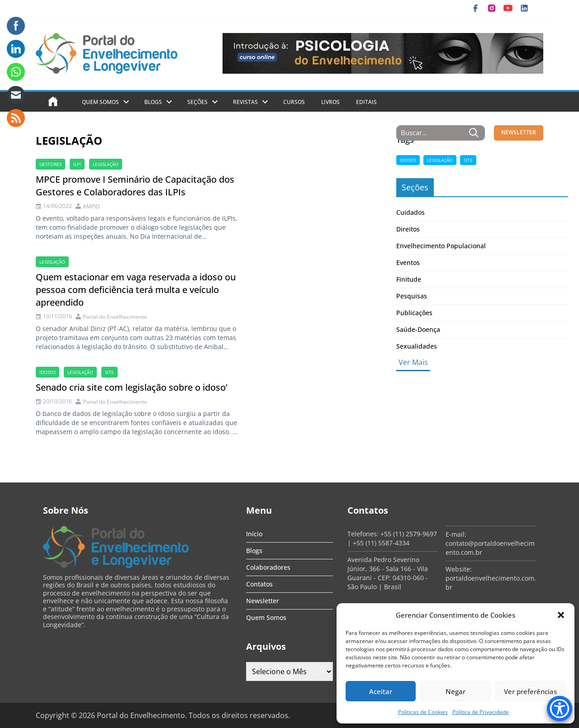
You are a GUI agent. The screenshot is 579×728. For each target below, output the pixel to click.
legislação (106, 164)
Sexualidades (417, 346)
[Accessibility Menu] (560, 709)
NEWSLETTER (519, 132)
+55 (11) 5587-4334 (381, 543)
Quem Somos (100, 102)
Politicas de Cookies (423, 712)
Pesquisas (412, 296)
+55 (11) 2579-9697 (409, 534)
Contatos (259, 584)
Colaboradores (268, 567)
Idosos (47, 372)
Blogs (153, 102)
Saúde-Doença (418, 329)
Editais (366, 102)
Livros (330, 102)
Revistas (245, 102)
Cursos (294, 102)
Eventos (408, 262)
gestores (50, 164)
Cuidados (411, 212)
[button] (561, 615)
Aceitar (381, 691)
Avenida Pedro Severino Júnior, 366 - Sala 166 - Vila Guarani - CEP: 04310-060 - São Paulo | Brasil (388, 573)
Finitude (409, 279)
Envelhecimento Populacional (441, 246)
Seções (197, 102)
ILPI (77, 164)
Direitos (408, 229)
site (109, 372)
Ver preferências (530, 691)
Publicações (414, 313)
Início (254, 534)
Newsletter (263, 601)
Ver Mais (413, 362)
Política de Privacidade (481, 712)
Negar (456, 691)
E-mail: (456, 534)
